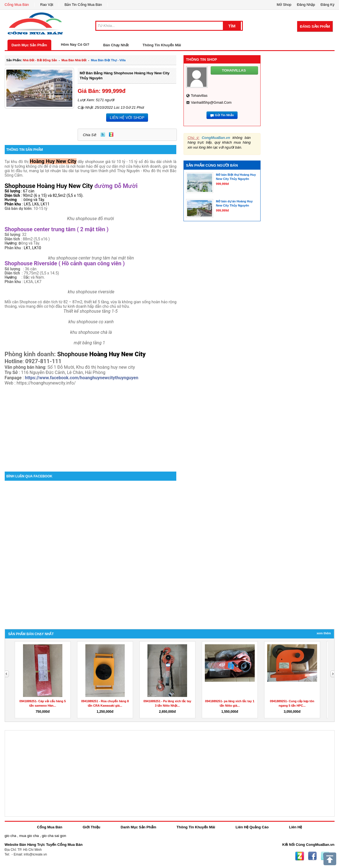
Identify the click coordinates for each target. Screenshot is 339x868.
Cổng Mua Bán (17, 5)
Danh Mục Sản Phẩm (29, 45)
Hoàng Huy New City (53, 161)
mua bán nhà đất (74, 60)
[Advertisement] (91, 424)
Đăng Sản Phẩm (315, 26)
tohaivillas (199, 96)
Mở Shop (284, 5)
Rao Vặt (47, 5)
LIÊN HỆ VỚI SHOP (127, 118)
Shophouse (73, 354)
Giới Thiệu (91, 827)
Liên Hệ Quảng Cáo (252, 827)
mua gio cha (29, 836)
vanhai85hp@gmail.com (211, 102)
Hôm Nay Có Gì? (75, 44)
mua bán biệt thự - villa (108, 60)
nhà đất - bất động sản (40, 60)
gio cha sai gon (54, 836)
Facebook (312, 856)
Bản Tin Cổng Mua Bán (83, 5)
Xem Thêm (324, 633)
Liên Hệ (296, 827)
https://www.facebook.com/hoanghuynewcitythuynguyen (82, 378)
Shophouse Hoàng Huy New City (49, 186)
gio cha (11, 836)
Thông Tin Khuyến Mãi (162, 45)
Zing (111, 134)
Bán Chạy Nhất (116, 45)
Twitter (103, 134)
